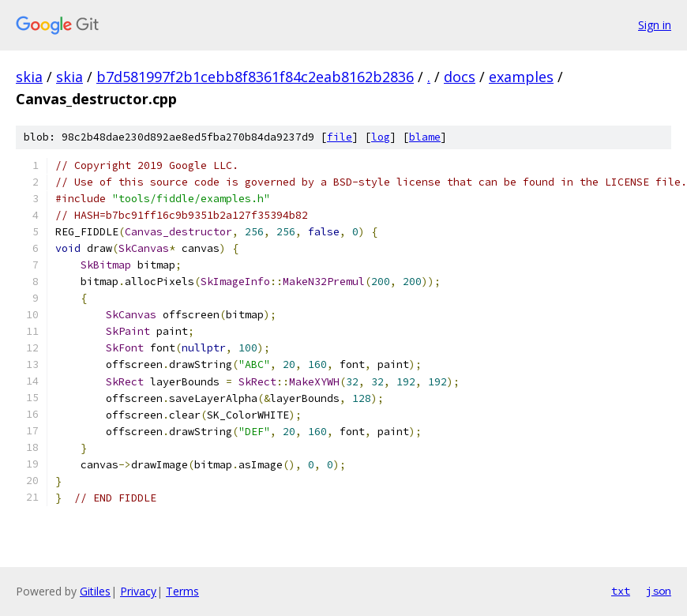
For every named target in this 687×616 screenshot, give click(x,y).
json (659, 591)
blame (425, 137)
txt (621, 591)
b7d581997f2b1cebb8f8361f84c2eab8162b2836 (255, 77)
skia (29, 77)
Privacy (138, 591)
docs (460, 77)
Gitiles (95, 591)
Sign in (655, 25)
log (381, 137)
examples (521, 77)
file (340, 137)
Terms (182, 591)
